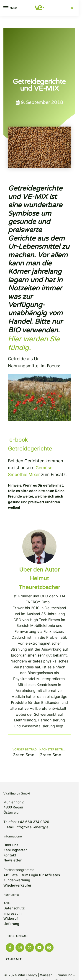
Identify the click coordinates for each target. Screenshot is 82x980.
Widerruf (11, 918)
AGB (7, 903)
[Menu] (10, 8)
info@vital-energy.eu (33, 827)
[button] (71, 8)
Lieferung (11, 924)
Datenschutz (14, 908)
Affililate (11, 875)
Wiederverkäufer (17, 885)
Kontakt (10, 855)
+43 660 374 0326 (33, 822)
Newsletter (13, 860)
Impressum (12, 913)
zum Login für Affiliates (41, 875)
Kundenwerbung (17, 880)
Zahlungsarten (15, 850)
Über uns (11, 845)
